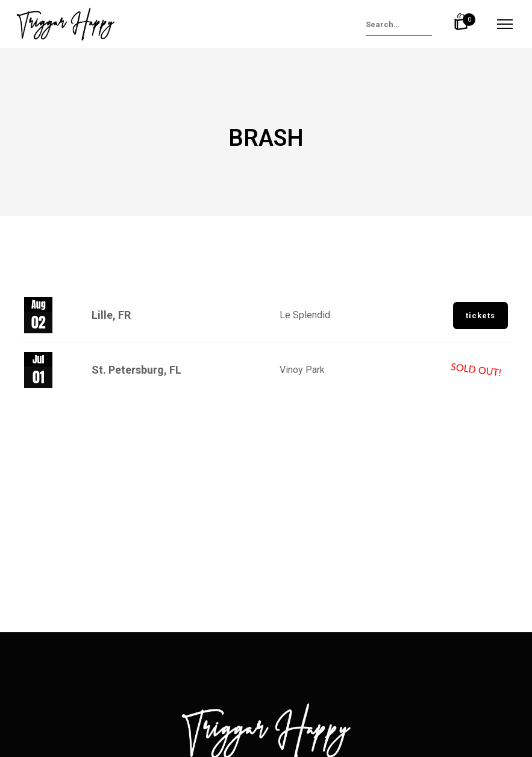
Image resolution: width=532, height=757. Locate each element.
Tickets (480, 316)
